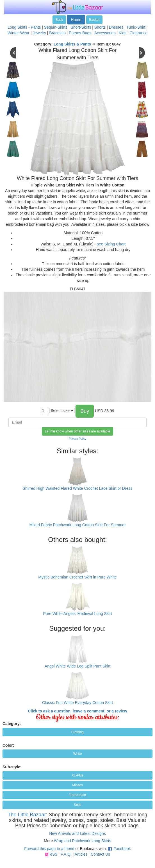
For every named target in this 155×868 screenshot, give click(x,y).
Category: (12, 724)
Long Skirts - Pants (24, 27)
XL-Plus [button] (77, 775)
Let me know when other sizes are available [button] (78, 431)
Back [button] (59, 20)
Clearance (138, 33)
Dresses (116, 27)
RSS (53, 854)
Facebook (122, 849)
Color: (8, 745)
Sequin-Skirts (56, 27)
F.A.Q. (66, 854)
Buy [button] (85, 411)
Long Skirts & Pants (72, 44)
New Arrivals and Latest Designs (77, 833)
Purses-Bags (80, 33)
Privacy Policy (77, 439)
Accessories (105, 33)
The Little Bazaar (27, 815)
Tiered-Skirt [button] (77, 795)
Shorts (100, 27)
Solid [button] (78, 805)
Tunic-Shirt (136, 27)
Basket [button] (94, 20)
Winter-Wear (19, 33)
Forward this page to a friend (49, 849)
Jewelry (39, 33)
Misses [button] (77, 785)
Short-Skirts (81, 27)
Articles (81, 854)
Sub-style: (12, 767)
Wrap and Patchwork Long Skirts (83, 841)
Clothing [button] (77, 732)
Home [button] (76, 20)
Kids (123, 33)
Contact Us (100, 854)
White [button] (78, 754)
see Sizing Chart (111, 244)
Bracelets (57, 33)
